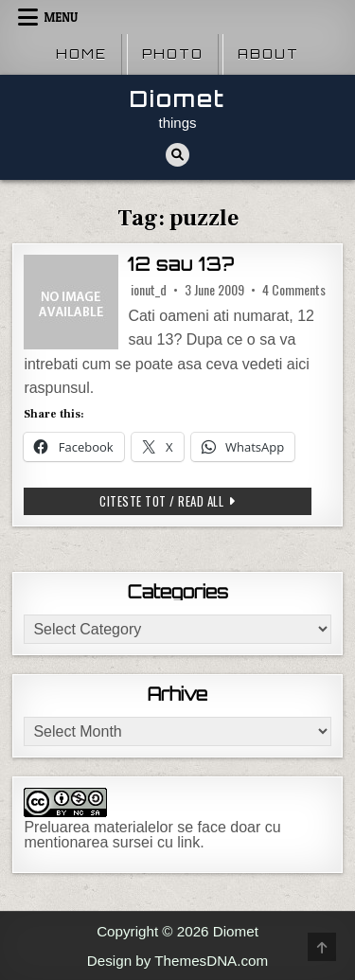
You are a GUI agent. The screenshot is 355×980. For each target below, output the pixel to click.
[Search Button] (177, 155)
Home (81, 54)
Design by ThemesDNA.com (177, 961)
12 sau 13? (181, 264)
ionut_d (149, 290)
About (268, 54)
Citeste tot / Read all (189, 500)
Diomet (177, 99)
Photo (173, 54)
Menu (61, 17)
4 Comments (294, 290)
